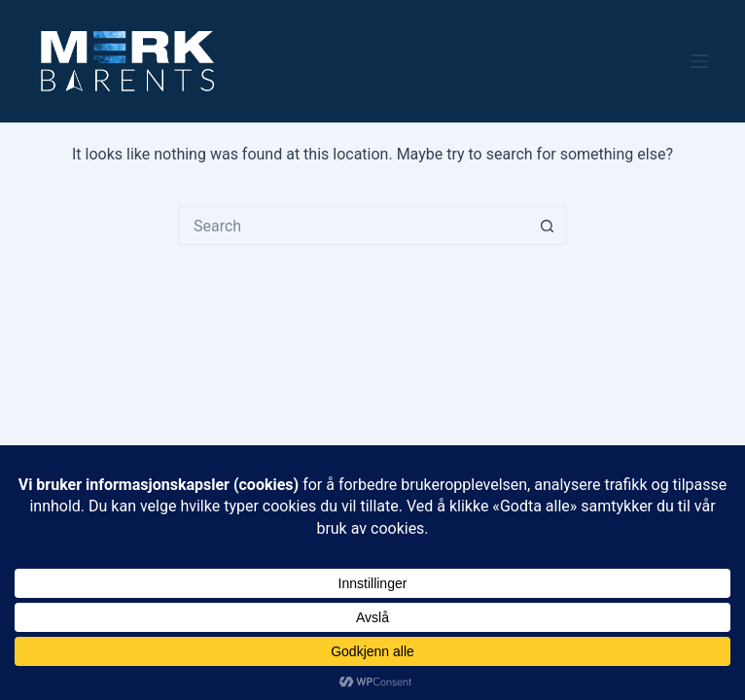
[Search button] (548, 226)
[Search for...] (353, 226)
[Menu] (699, 61)
